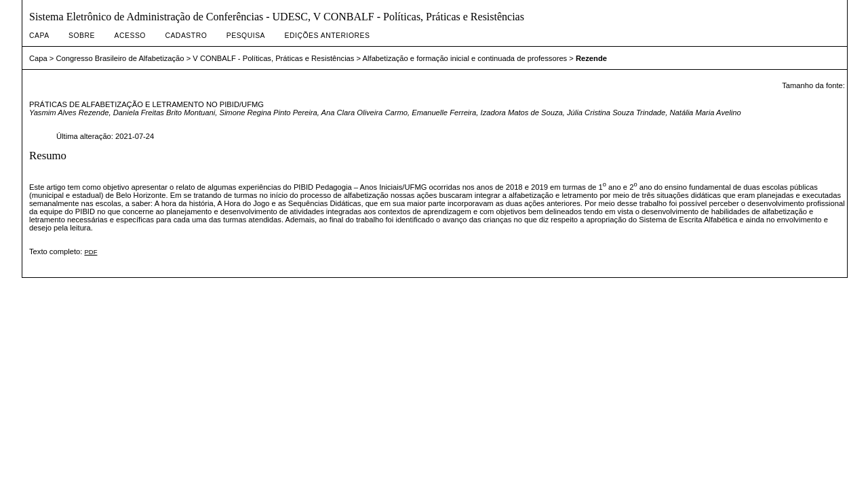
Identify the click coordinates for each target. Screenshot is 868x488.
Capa (39, 36)
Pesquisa (246, 36)
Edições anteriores (328, 36)
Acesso (130, 36)
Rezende (591, 58)
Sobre (82, 36)
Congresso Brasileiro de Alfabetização (120, 58)
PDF (91, 252)
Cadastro (186, 36)
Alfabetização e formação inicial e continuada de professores (465, 58)
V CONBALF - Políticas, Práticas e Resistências (273, 58)
